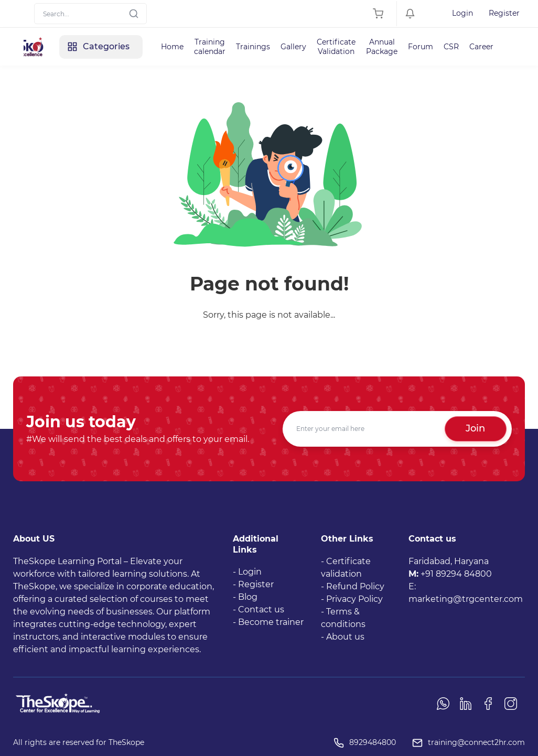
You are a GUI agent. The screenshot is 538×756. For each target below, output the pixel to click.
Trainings (253, 47)
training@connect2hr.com (476, 742)
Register (504, 13)
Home (172, 47)
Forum (421, 47)
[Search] (90, 14)
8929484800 (373, 742)
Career (481, 47)
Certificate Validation (336, 47)
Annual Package (382, 47)
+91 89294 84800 (456, 574)
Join (475, 428)
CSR (451, 47)
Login (462, 13)
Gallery (293, 47)
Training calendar (210, 47)
